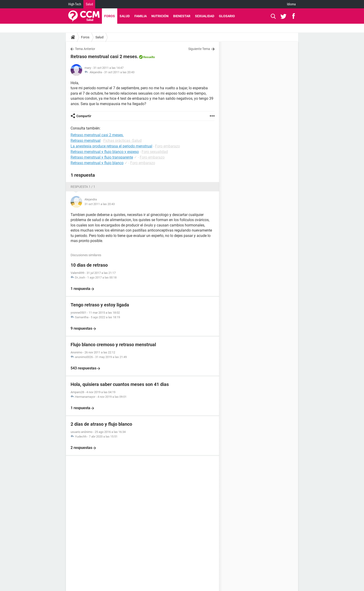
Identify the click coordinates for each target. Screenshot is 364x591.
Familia (141, 16)
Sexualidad (205, 16)
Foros (110, 16)
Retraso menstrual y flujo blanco (97, 163)
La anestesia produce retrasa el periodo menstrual (111, 146)
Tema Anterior (85, 49)
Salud (89, 4)
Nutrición (160, 16)
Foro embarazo (167, 146)
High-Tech (75, 4)
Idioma (291, 4)
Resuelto (149, 57)
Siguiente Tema (199, 49)
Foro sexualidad (155, 152)
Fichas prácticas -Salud (122, 141)
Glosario (227, 16)
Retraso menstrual (86, 141)
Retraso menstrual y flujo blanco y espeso (105, 152)
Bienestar (182, 16)
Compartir (84, 116)
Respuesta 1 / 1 (83, 187)
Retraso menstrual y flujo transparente (102, 157)
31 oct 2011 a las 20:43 (119, 72)
